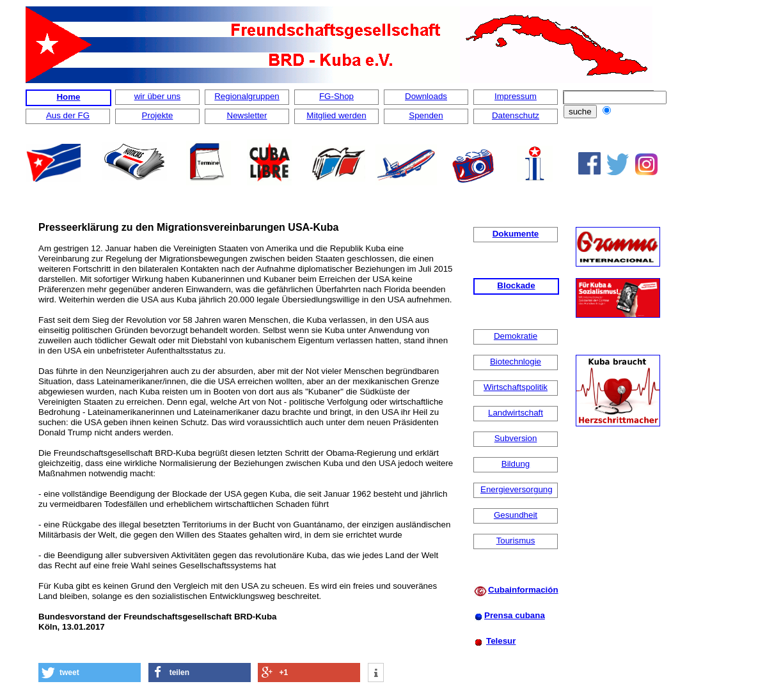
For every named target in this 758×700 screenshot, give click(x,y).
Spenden (426, 115)
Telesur (501, 641)
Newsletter (247, 115)
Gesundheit (516, 515)
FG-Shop (336, 96)
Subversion (516, 438)
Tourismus (516, 541)
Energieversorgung (517, 489)
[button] (90, 673)
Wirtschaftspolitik (516, 387)
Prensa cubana (515, 615)
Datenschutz (516, 115)
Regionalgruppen (247, 96)
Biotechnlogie (516, 362)
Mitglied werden (336, 115)
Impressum (516, 96)
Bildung (516, 464)
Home (68, 97)
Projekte (158, 115)
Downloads (426, 96)
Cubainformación (523, 590)
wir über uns (158, 96)
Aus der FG (68, 115)
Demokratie (516, 336)
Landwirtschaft (516, 413)
